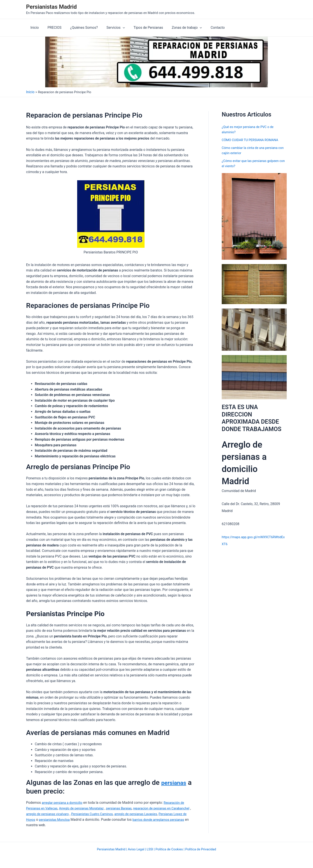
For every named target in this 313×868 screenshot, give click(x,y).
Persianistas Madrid (51, 7)
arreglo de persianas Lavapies (166, 814)
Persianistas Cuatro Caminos (119, 814)
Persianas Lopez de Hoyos (47, 819)
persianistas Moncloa (87, 819)
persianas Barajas (126, 808)
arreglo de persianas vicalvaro (71, 814)
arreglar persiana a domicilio (64, 803)
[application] (117, 28)
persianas (176, 782)
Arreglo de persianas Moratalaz (86, 808)
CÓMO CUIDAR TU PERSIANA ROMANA (252, 140)
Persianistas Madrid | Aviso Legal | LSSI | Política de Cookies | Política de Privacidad (156, 849)
